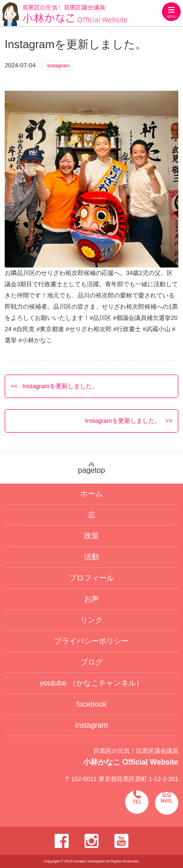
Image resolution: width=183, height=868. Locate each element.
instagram (58, 65)
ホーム (91, 494)
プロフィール (91, 578)
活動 (91, 557)
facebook (92, 704)
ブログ (91, 662)
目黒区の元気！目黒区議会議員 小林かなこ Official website (65, 14)
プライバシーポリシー (91, 641)
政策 (91, 536)
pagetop (91, 468)
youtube (91, 683)
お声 (91, 599)
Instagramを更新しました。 (60, 386)
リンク (91, 620)
